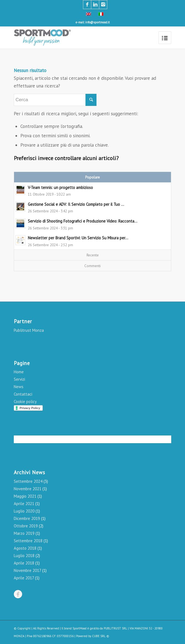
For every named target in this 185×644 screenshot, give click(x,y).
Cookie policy (25, 402)
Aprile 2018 (24, 563)
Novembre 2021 (28, 489)
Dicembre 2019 (27, 518)
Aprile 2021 (24, 504)
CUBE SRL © (101, 636)
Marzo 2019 (24, 533)
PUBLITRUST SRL (115, 628)
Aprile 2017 (24, 578)
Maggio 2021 (25, 496)
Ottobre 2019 (26, 526)
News (19, 387)
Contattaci (23, 394)
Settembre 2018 (28, 541)
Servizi (19, 379)
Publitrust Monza (29, 330)
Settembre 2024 (28, 481)
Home (19, 372)
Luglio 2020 (24, 511)
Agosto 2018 (25, 548)
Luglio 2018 (24, 556)
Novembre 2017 (27, 570)
